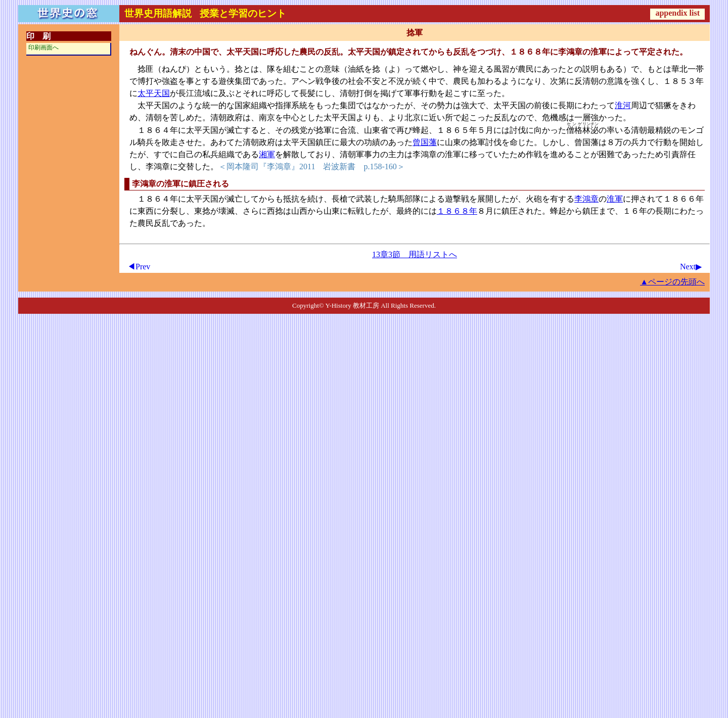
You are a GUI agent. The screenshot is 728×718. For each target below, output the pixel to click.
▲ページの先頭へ (672, 282)
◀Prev (139, 267)
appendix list (677, 13)
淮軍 (615, 199)
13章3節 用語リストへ (415, 254)
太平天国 (154, 93)
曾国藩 (425, 142)
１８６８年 (457, 211)
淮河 (623, 105)
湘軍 (267, 154)
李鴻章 (586, 199)
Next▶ (691, 267)
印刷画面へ (43, 47)
